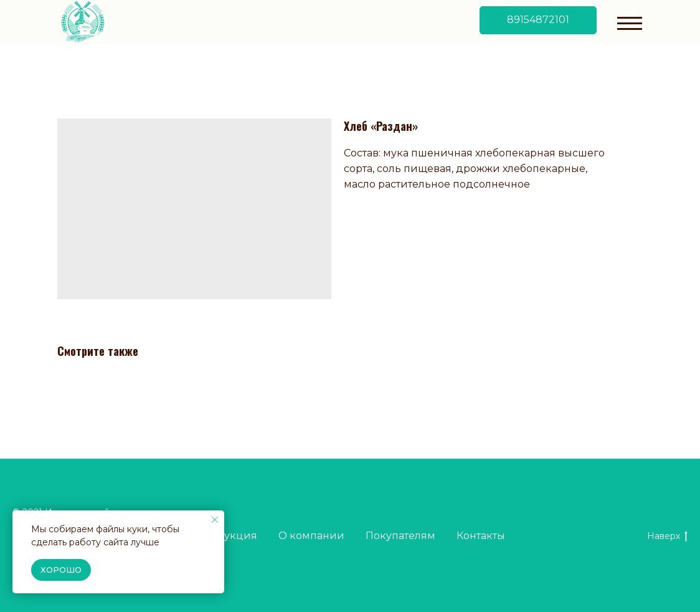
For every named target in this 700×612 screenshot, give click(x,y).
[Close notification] (215, 520)
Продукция (226, 536)
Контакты (481, 536)
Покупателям (400, 536)
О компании (311, 536)
